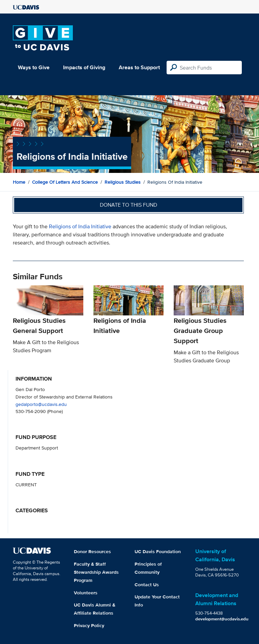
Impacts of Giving (84, 67)
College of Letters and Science (65, 182)
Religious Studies (123, 182)
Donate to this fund (128, 205)
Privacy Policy (89, 625)
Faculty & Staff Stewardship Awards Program (96, 572)
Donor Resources (92, 551)
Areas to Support (139, 67)
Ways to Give (34, 67)
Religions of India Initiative (80, 226)
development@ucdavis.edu (222, 619)
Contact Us (147, 585)
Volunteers (86, 593)
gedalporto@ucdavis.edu (41, 404)
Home (19, 182)
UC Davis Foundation (158, 551)
